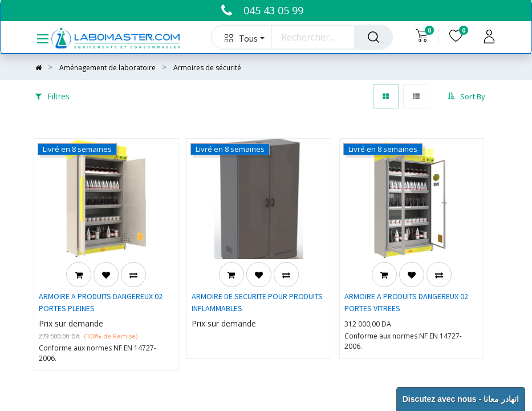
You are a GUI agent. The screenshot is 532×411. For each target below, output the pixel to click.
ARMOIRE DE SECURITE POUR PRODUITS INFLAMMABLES (257, 302)
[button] (242, 37)
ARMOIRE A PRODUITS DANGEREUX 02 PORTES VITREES (406, 302)
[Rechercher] (373, 37)
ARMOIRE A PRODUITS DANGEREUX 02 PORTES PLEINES (101, 302)
